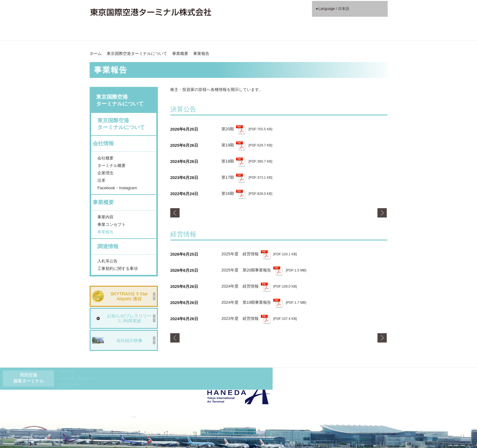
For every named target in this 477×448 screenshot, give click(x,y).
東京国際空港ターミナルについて (126, 35)
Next (382, 213)
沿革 (101, 180)
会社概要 (105, 158)
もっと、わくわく (276, 32)
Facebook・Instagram (117, 188)
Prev (175, 213)
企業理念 (105, 173)
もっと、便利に (201, 32)
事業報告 (105, 232)
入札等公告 (107, 261)
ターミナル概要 (111, 166)
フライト (281, 6)
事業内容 (105, 217)
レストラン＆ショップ (291, 12)
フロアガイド (284, 18)
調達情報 (108, 246)
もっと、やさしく (350, 32)
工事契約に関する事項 (118, 269)
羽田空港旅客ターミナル (242, 12)
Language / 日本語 (337, 12)
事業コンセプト (111, 224)
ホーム (96, 54)
